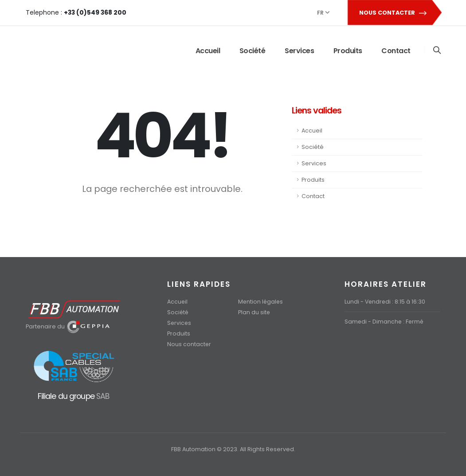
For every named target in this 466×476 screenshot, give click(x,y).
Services (299, 51)
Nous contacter (189, 344)
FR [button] (323, 13)
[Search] (437, 51)
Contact (396, 51)
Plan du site (254, 312)
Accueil (208, 51)
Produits (348, 51)
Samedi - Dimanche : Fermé (385, 322)
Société (253, 51)
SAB (103, 396)
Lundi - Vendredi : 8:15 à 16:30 (386, 302)
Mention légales (261, 302)
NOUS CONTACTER (394, 13)
